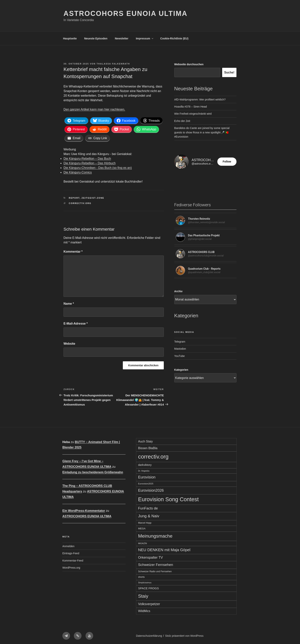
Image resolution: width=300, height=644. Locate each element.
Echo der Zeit (182, 121)
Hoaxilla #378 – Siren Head (191, 107)
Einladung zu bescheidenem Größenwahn (93, 471)
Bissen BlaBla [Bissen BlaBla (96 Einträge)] (148, 447)
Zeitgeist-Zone (93, 197)
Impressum (145, 38)
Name (69, 302)
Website (69, 342)
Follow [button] (227, 162)
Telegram (180, 342)
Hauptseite (70, 38)
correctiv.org (80, 202)
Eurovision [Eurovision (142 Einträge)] (147, 476)
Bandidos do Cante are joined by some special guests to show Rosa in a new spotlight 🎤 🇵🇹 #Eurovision (202, 132)
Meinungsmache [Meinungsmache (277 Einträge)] (155, 535)
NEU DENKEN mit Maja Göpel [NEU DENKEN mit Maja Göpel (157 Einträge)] (164, 549)
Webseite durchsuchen (189, 64)
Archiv (179, 291)
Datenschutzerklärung (149, 635)
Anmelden (68, 545)
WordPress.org (71, 566)
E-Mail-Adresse (76, 323)
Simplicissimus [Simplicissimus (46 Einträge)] (145, 581)
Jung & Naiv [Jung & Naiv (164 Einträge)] (149, 515)
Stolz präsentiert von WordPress (184, 635)
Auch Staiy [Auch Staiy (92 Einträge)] (146, 440)
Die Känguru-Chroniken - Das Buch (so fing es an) (98, 167)
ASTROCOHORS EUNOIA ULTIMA (126, 13)
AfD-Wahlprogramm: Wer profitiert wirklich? (200, 100)
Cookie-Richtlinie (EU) (174, 38)
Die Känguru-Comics (78, 171)
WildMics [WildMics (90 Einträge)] (144, 610)
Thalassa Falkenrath (113, 64)
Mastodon (180, 349)
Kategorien (181, 370)
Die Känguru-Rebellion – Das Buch (87, 158)
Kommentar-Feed (73, 559)
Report (74, 197)
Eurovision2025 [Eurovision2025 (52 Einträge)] (146, 483)
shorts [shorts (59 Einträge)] (141, 576)
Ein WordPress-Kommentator (84, 510)
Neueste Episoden (96, 38)
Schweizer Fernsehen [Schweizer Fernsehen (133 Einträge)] (156, 564)
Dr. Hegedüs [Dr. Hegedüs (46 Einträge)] (144, 470)
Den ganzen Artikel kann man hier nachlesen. (94, 109)
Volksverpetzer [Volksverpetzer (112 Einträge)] (149, 603)
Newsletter (122, 38)
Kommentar (73, 250)
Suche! (229, 72)
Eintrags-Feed (71, 552)
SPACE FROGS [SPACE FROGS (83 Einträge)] (148, 587)
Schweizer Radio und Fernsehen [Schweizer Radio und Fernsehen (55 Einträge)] (155, 570)
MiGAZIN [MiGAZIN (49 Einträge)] (143, 542)
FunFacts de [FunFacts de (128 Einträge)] (148, 507)
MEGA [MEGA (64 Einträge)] (142, 527)
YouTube (180, 356)
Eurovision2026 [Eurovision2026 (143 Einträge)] (151, 489)
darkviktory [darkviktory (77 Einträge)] (145, 464)
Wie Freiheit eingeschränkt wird (193, 114)
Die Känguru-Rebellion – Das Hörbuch (90, 162)
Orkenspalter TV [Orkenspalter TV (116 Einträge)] (150, 556)
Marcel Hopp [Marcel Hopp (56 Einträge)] (145, 522)
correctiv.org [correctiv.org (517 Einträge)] (153, 456)
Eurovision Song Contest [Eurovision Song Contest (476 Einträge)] (168, 498)
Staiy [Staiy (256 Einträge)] (143, 595)
